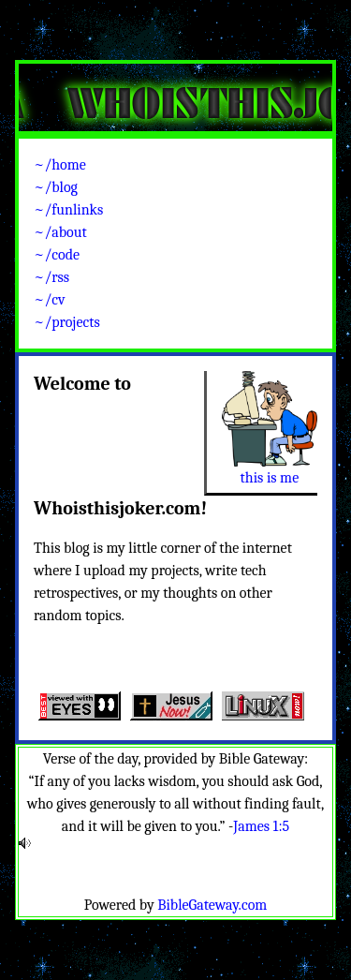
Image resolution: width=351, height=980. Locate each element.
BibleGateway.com (212, 905)
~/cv (50, 300)
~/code (57, 255)
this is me (270, 478)
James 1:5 (261, 826)
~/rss (51, 277)
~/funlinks (68, 210)
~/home (60, 165)
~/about (60, 232)
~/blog (56, 187)
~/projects (67, 322)
